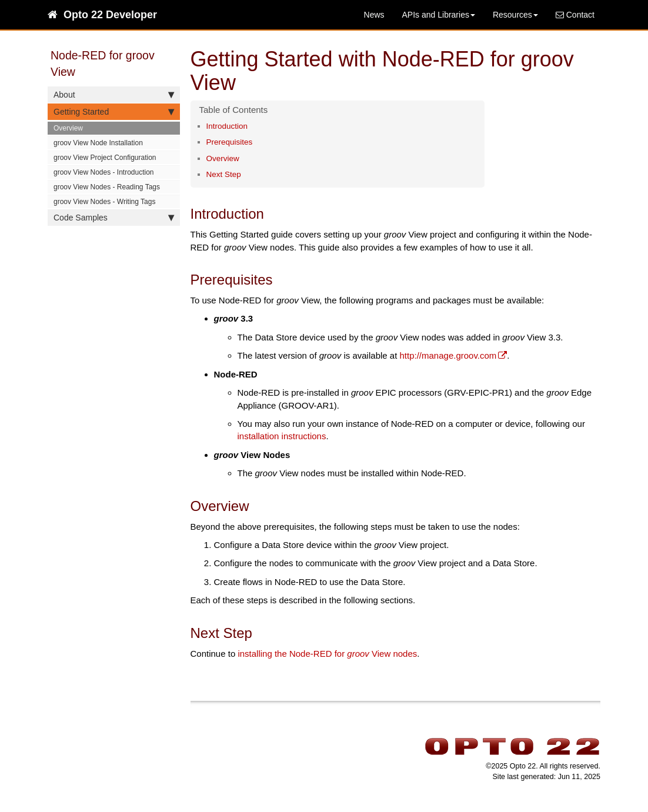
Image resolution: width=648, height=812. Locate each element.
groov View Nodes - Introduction (104, 172)
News (374, 15)
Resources (515, 15)
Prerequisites (230, 142)
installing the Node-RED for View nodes (327, 654)
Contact (575, 15)
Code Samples (114, 218)
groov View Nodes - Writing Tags (104, 202)
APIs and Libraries (439, 15)
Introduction (227, 126)
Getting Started (114, 112)
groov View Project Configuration (105, 158)
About (114, 95)
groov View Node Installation (98, 143)
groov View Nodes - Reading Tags (107, 187)
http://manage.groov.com (448, 355)
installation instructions (282, 436)
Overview (68, 128)
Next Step (224, 174)
